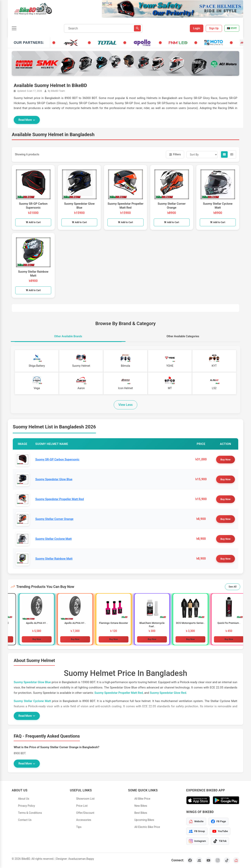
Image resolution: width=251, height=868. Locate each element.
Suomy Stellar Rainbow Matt (54, 559)
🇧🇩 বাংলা (232, 28)
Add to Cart (33, 222)
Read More (27, 120)
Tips (79, 827)
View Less (126, 405)
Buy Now (225, 460)
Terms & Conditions (30, 813)
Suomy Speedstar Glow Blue (54, 479)
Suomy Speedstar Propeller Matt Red (60, 499)
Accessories (84, 820)
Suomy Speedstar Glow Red (168, 693)
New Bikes (141, 806)
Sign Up (214, 28)
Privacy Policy (26, 806)
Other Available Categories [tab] (183, 336)
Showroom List (85, 799)
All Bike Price (142, 799)
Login (197, 28)
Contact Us (25, 820)
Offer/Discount (85, 813)
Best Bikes (141, 813)
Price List (82, 806)
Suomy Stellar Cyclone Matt (53, 539)
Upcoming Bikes (144, 820)
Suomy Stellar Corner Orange (54, 519)
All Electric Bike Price (147, 827)
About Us (24, 799)
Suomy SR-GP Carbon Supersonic (57, 459)
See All (233, 587)
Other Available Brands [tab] (68, 336)
